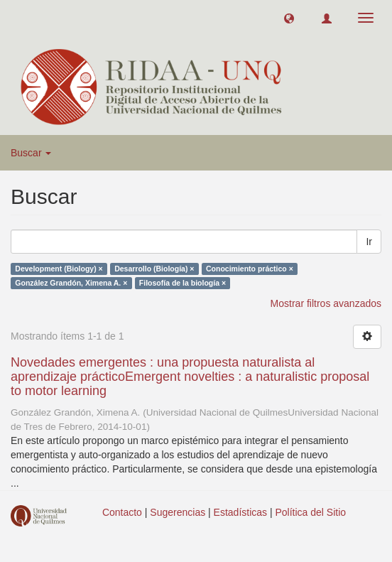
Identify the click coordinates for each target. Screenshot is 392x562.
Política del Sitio (311, 512)
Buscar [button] (31, 153)
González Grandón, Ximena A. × (71, 283)
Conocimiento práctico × (250, 269)
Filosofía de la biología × (183, 283)
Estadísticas (240, 512)
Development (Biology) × (59, 269)
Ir (369, 242)
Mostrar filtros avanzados (326, 303)
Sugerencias (178, 512)
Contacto (122, 512)
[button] (289, 18)
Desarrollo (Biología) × (154, 269)
